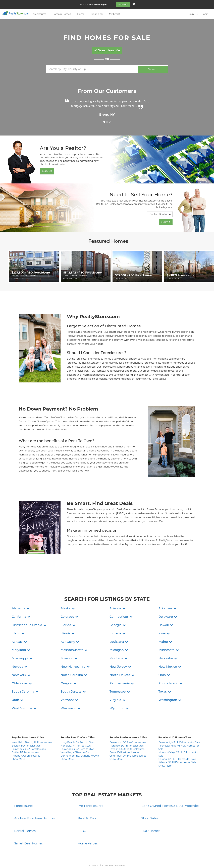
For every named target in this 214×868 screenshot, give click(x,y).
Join (191, 14)
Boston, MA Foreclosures (26, 731)
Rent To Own (88, 804)
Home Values (88, 828)
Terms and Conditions (105, 860)
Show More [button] (18, 744)
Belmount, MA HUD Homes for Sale (179, 727)
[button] (21, 593)
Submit (166, 221)
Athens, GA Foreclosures (26, 741)
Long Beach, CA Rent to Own (78, 727)
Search (153, 69)
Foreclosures (39, 14)
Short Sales (150, 804)
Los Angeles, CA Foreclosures (29, 734)
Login (205, 14)
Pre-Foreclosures (90, 791)
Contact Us (72, 860)
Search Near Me (107, 50)
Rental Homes (25, 816)
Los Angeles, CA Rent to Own (78, 734)
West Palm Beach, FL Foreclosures (32, 727)
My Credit (115, 14)
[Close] (134, 4)
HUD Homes (151, 816)
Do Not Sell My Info (127, 860)
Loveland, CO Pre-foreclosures (127, 734)
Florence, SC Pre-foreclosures (127, 731)
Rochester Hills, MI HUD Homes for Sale (179, 732)
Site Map (143, 860)
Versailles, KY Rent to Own (76, 738)
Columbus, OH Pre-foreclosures (128, 741)
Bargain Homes (62, 14)
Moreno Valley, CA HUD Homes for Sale (178, 739)
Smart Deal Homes (29, 828)
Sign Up (47, 170)
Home (81, 14)
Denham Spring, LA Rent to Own (80, 741)
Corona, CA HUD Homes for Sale (177, 744)
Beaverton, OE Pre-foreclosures (128, 727)
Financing (97, 14)
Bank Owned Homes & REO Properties (170, 791)
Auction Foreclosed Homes (35, 804)
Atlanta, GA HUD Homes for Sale (177, 748)
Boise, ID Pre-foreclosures (124, 738)
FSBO (82, 816)
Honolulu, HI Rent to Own (76, 731)
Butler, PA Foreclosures (25, 738)
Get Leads (124, 4)
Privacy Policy (86, 860)
